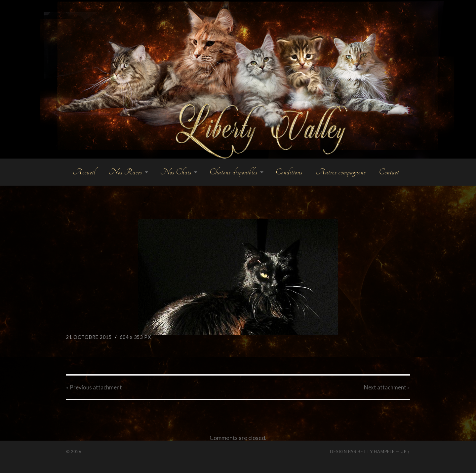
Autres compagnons (341, 172)
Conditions (289, 172)
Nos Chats (176, 172)
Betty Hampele (376, 452)
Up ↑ (405, 452)
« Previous (94, 387)
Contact (389, 172)
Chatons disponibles (234, 172)
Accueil (84, 172)
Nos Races (125, 172)
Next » (387, 387)
